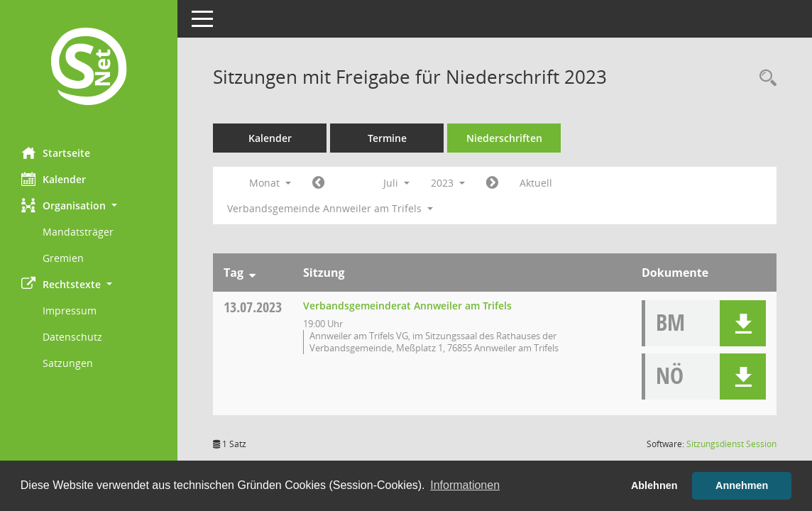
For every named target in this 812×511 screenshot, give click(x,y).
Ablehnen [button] (654, 485)
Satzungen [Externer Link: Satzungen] (68, 363)
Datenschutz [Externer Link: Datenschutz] (72, 337)
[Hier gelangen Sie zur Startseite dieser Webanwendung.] (89, 68)
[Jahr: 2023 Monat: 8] (492, 183)
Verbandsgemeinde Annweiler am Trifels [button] (330, 208)
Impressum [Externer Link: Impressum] (70, 311)
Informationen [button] (465, 485)
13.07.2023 (253, 307)
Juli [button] (396, 183)
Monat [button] (270, 183)
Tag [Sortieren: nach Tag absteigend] (234, 273)
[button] (89, 205)
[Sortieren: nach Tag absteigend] (252, 273)
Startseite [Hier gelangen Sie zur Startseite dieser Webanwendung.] (56, 153)
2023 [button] (448, 183)
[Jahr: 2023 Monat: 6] (318, 183)
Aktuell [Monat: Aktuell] (536, 183)
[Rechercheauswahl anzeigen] (764, 78)
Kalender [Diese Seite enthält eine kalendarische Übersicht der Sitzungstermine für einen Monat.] (54, 179)
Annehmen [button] (742, 485)
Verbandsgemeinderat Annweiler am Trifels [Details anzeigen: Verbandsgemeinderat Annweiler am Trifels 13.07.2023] (407, 306)
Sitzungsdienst (731, 444)
